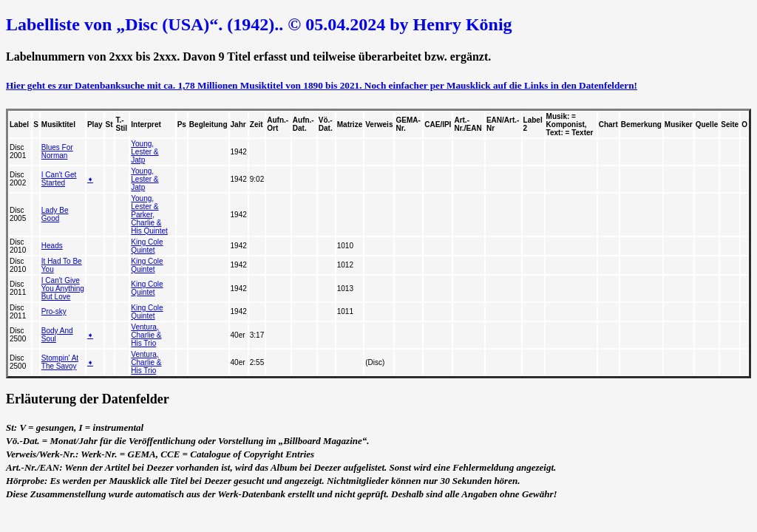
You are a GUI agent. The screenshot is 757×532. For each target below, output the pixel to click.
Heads (52, 246)
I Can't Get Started (59, 179)
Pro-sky (54, 311)
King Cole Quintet (147, 246)
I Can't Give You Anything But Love (63, 289)
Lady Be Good (55, 214)
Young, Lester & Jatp (145, 152)
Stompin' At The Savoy (60, 362)
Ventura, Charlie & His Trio (146, 335)
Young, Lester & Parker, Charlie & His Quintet (149, 215)
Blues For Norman (57, 151)
